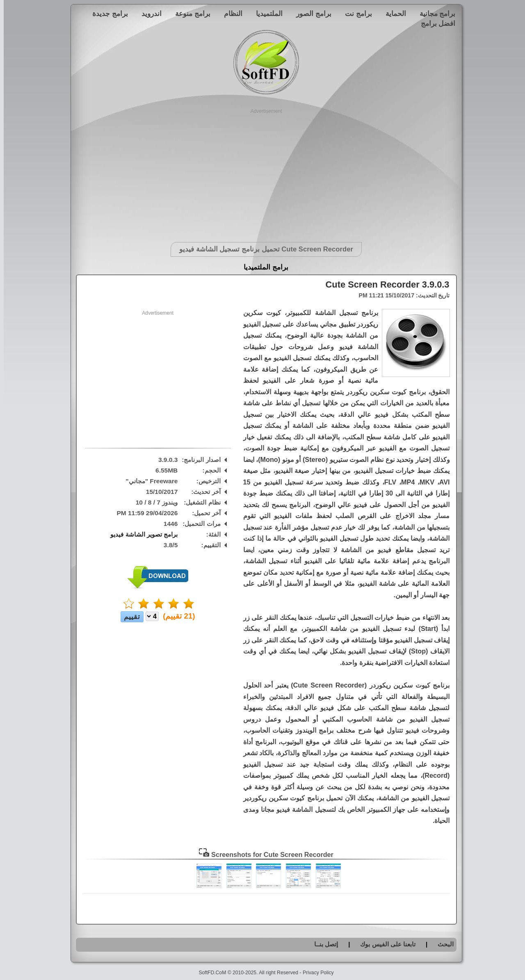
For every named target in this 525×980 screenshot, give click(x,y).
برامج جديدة (106, 14)
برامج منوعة (189, 14)
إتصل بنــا (322, 944)
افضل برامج (435, 23)
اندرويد (148, 14)
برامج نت (355, 14)
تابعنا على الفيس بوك (384, 944)
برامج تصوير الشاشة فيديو (140, 534)
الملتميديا (266, 14)
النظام (229, 14)
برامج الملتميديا (262, 267)
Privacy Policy (315, 973)
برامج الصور (310, 14)
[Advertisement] (263, 172)
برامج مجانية (434, 14)
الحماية (392, 14)
